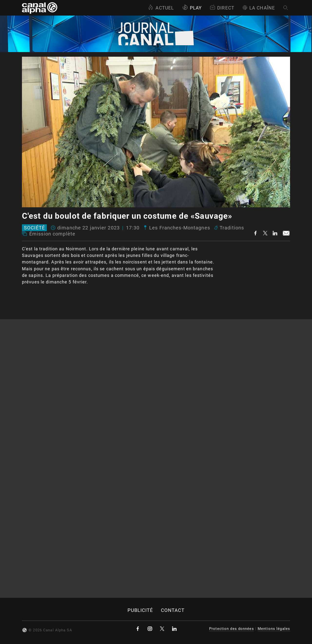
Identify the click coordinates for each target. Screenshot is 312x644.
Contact (173, 610)
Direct (222, 8)
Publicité (140, 610)
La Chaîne (259, 8)
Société (34, 228)
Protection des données (232, 629)
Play (192, 8)
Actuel (161, 8)
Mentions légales (274, 629)
